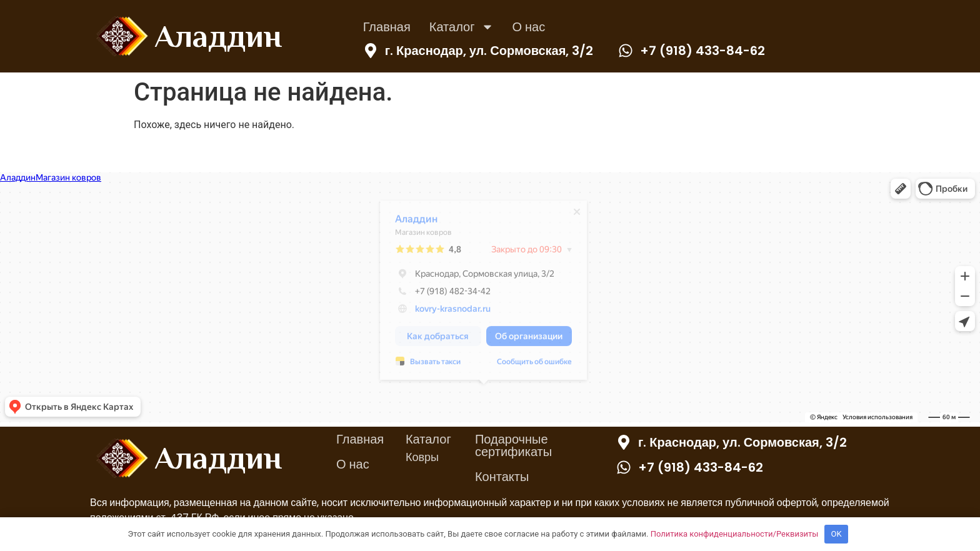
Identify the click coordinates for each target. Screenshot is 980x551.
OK (837, 534)
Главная (387, 27)
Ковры (422, 457)
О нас (529, 27)
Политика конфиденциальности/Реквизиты (735, 534)
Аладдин (218, 36)
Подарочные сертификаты (513, 445)
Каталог (462, 27)
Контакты (502, 477)
